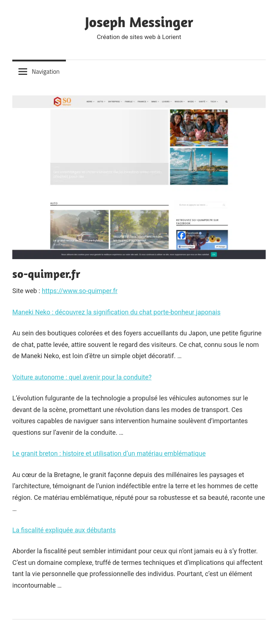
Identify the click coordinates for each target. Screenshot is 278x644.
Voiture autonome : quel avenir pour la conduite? (82, 377)
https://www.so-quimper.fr (79, 291)
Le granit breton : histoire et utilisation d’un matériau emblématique (109, 453)
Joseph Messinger (139, 22)
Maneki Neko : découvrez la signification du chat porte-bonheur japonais (116, 312)
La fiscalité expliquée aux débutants (64, 530)
